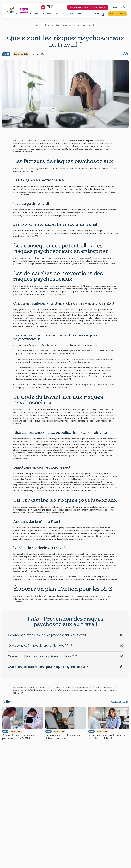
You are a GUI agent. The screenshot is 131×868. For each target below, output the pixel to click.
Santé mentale (21, 54)
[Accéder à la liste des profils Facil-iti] (48, 7)
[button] (65, 635)
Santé (6, 54)
